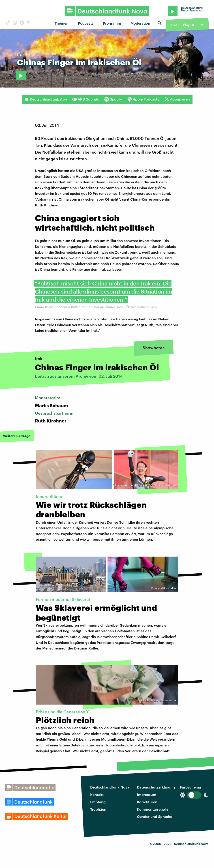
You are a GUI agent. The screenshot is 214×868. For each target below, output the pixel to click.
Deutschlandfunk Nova (110, 787)
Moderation (140, 23)
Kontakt (97, 794)
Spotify (113, 99)
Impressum (147, 794)
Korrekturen (147, 802)
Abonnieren (177, 99)
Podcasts (86, 23)
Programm (112, 23)
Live (174, 25)
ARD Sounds (86, 99)
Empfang (98, 802)
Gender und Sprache (155, 816)
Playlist (189, 25)
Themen (62, 23)
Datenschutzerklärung (156, 787)
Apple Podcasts (143, 99)
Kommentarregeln (152, 809)
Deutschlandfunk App (46, 99)
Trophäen (98, 809)
